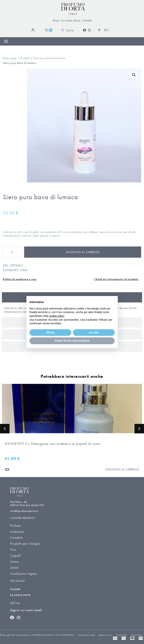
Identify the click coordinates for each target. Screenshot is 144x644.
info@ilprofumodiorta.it (24, 511)
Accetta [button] (94, 332)
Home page (10, 58)
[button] (5, 429)
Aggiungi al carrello (83, 252)
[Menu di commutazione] (6, 41)
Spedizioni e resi (106, 635)
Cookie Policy (137, 635)
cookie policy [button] (57, 316)
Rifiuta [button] (50, 332)
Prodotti (25, 58)
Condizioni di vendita (86, 635)
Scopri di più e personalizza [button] (72, 341)
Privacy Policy (122, 635)
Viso (24, 270)
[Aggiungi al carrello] (122, 469)
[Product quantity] (14, 252)
